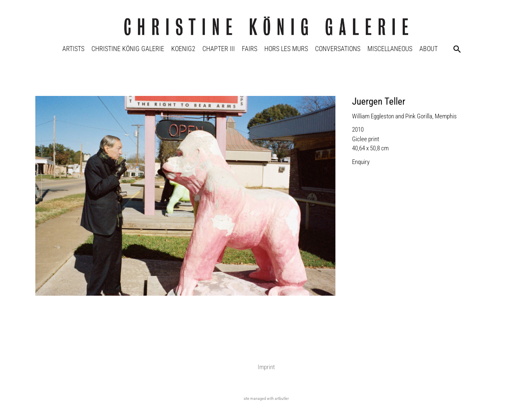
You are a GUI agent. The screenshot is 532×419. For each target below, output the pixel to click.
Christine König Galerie (128, 49)
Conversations (338, 49)
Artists (73, 49)
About (429, 49)
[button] (457, 49)
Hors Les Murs (286, 49)
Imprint (266, 367)
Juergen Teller (379, 102)
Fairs (250, 49)
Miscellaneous (390, 49)
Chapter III (219, 49)
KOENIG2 (183, 49)
